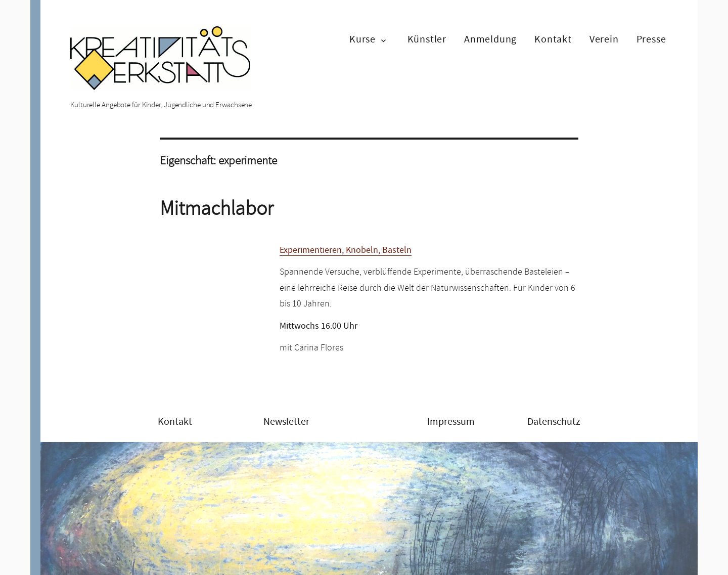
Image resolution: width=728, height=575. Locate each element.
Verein (604, 39)
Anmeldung (490, 39)
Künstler (427, 39)
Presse (651, 39)
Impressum (451, 422)
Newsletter (286, 422)
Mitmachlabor (217, 208)
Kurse (362, 39)
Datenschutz (554, 422)
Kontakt (553, 39)
